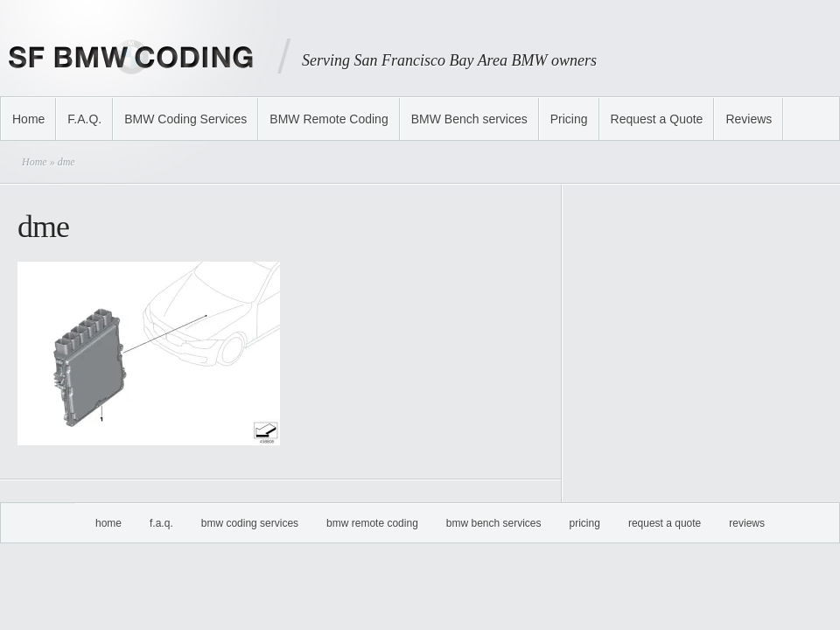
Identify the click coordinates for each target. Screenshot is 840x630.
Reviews (749, 119)
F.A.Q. (84, 119)
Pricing (569, 119)
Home (28, 119)
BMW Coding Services (185, 119)
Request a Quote (657, 119)
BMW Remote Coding (329, 119)
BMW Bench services (469, 119)
